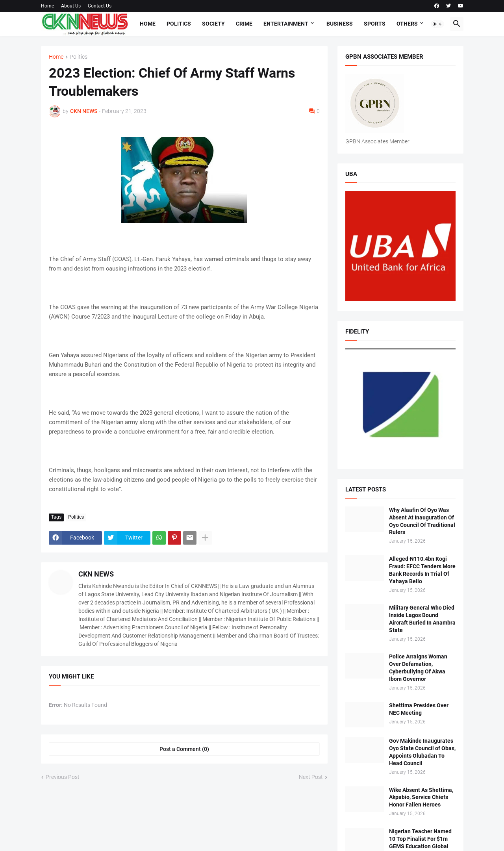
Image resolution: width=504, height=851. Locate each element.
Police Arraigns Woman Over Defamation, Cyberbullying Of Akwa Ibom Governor (418, 668)
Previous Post (63, 777)
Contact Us (100, 6)
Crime (244, 24)
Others (407, 24)
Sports (375, 24)
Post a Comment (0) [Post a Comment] (184, 749)
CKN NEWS (96, 574)
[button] (437, 24)
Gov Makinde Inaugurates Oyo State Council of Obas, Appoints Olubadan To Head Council (422, 752)
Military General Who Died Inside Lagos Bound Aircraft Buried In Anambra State (422, 619)
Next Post (311, 777)
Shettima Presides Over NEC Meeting (419, 709)
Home (47, 6)
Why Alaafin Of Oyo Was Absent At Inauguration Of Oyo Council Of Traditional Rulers (422, 521)
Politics (179, 24)
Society (213, 24)
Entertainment (286, 24)
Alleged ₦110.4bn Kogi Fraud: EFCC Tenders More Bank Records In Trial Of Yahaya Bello (422, 570)
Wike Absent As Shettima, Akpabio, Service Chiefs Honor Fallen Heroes (421, 797)
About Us (71, 6)
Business (340, 24)
